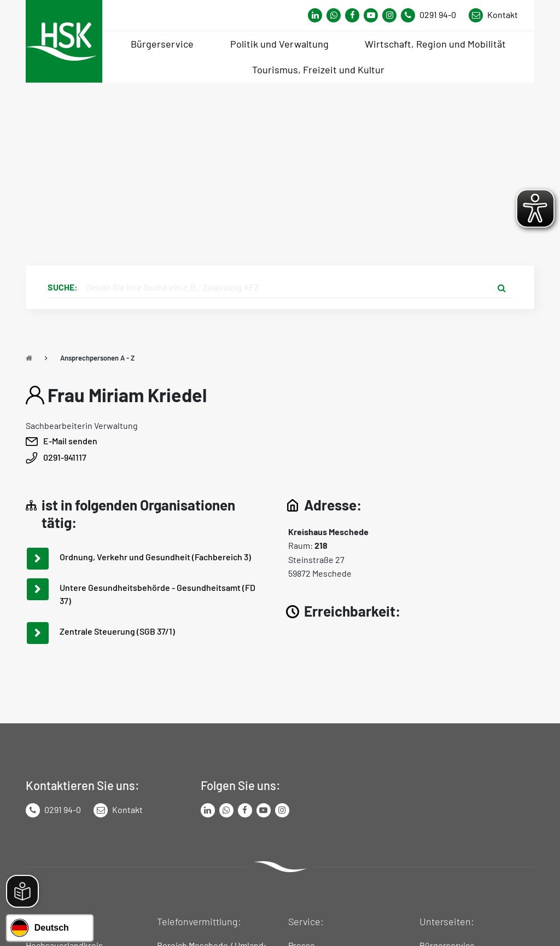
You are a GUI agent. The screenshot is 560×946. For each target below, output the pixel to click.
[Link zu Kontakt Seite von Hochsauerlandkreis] (493, 15)
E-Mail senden (70, 441)
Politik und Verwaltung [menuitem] (279, 44)
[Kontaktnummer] (433, 15)
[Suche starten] (501, 287)
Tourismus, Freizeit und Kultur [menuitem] (318, 69)
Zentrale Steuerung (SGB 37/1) (117, 631)
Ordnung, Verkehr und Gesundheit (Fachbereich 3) (155, 557)
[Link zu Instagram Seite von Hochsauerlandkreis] (389, 15)
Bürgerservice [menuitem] (162, 44)
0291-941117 (65, 457)
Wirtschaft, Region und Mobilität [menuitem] (435, 44)
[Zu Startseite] (29, 358)
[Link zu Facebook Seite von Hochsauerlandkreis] (352, 15)
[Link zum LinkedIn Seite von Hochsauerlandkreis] (208, 810)
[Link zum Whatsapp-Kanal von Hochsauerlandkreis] (315, 15)
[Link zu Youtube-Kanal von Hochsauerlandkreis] (371, 15)
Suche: (63, 287)
